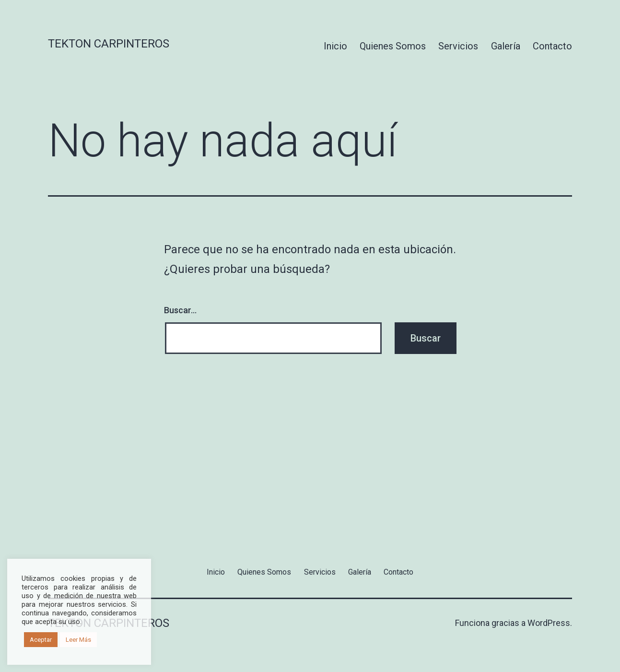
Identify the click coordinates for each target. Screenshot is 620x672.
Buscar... (180, 310)
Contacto (552, 46)
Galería (506, 46)
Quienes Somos (393, 46)
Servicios (458, 46)
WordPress (549, 623)
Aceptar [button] (41, 640)
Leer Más (78, 640)
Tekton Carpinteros (109, 44)
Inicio (335, 46)
